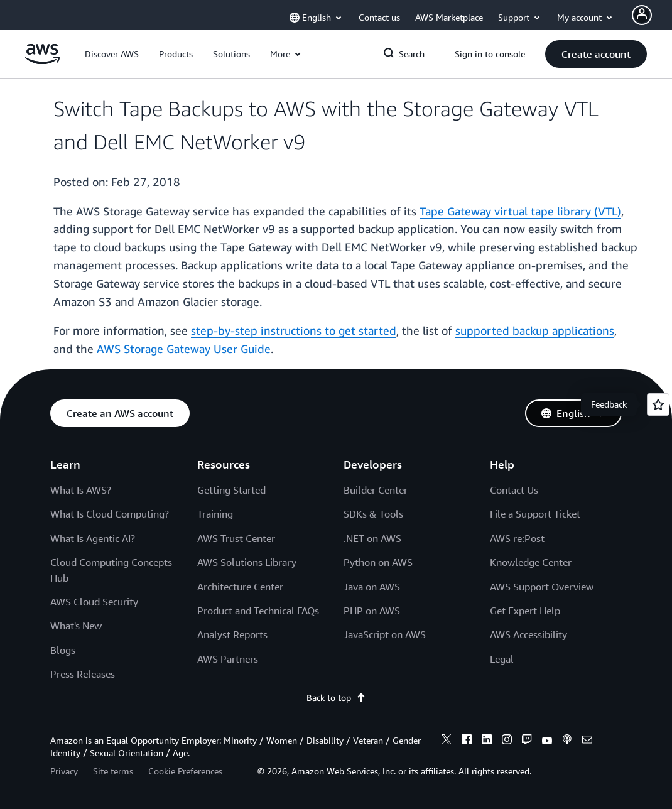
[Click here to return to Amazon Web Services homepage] (42, 61)
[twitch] (527, 741)
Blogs (63, 650)
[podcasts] (567, 741)
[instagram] (507, 741)
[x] (447, 741)
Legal (502, 659)
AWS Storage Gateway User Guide (184, 349)
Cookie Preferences (185, 771)
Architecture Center (240, 587)
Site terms (113, 771)
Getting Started (231, 490)
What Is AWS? (81, 490)
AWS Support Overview (542, 587)
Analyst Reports (232, 634)
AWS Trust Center (236, 538)
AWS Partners (228, 659)
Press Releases (83, 674)
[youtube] (547, 741)
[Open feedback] (658, 404)
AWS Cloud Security (94, 602)
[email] (587, 741)
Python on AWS (378, 562)
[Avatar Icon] (642, 15)
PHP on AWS (372, 611)
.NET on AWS (372, 538)
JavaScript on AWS (385, 634)
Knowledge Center (531, 562)
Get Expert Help (525, 611)
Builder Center (376, 490)
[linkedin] (487, 741)
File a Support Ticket (535, 514)
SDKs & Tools (373, 514)
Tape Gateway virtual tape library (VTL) (520, 211)
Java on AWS (372, 587)
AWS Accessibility (528, 634)
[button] (112, 54)
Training (215, 514)
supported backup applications (535, 330)
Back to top (336, 698)
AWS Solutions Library (247, 562)
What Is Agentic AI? (93, 538)
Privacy (64, 771)
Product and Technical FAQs (258, 611)
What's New (76, 626)
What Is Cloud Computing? (110, 514)
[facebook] (467, 741)
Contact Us (514, 490)
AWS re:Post (517, 538)
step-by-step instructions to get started (294, 330)
